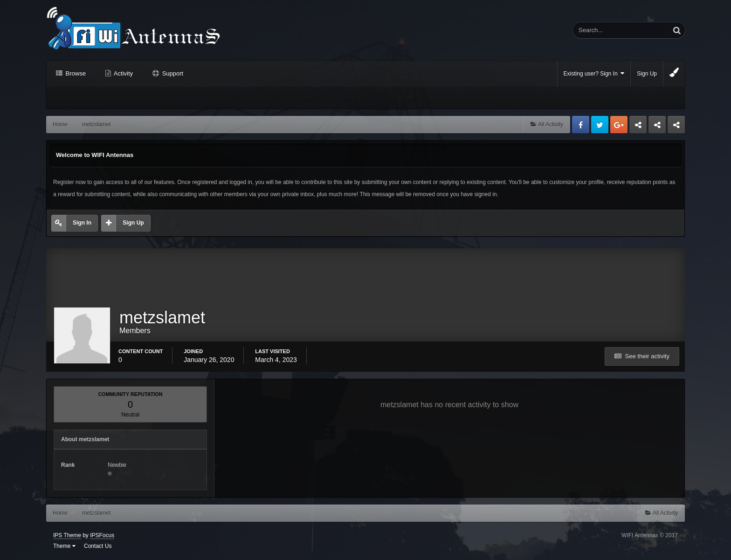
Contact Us (98, 546)
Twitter (600, 125)
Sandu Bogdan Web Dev (676, 127)
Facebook (581, 125)
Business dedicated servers (638, 127)
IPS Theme (67, 535)
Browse (75, 73)
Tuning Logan (658, 127)
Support (172, 73)
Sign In (82, 223)
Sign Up (647, 74)
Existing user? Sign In (594, 73)
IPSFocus (102, 535)
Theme (64, 546)
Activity (123, 73)
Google (619, 125)
